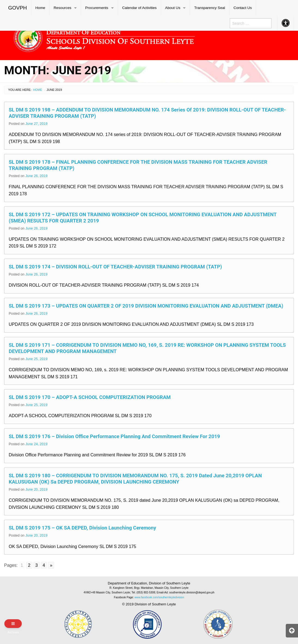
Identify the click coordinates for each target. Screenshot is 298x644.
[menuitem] (18, 8)
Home (40, 8)
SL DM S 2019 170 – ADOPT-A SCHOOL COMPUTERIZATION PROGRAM (90, 397)
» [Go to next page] (51, 565)
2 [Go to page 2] (29, 565)
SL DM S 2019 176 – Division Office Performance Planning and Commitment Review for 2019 (114, 436)
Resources (62, 8)
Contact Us (243, 8)
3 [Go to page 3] (37, 565)
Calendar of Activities (139, 8)
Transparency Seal (210, 8)
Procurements (97, 8)
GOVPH (18, 8)
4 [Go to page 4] (44, 565)
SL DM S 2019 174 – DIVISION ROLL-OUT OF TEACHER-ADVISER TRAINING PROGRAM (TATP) (115, 267)
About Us (173, 8)
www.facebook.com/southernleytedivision (159, 597)
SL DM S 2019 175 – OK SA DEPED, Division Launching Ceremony (82, 528)
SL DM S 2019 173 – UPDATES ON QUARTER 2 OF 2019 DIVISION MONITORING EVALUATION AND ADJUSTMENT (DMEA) (146, 306)
